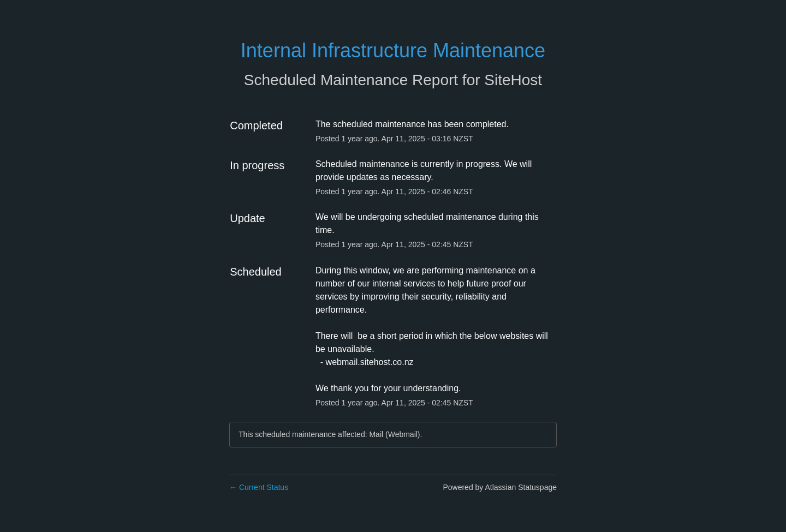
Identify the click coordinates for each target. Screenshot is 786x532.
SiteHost (513, 80)
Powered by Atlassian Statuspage (500, 487)
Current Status (259, 487)
